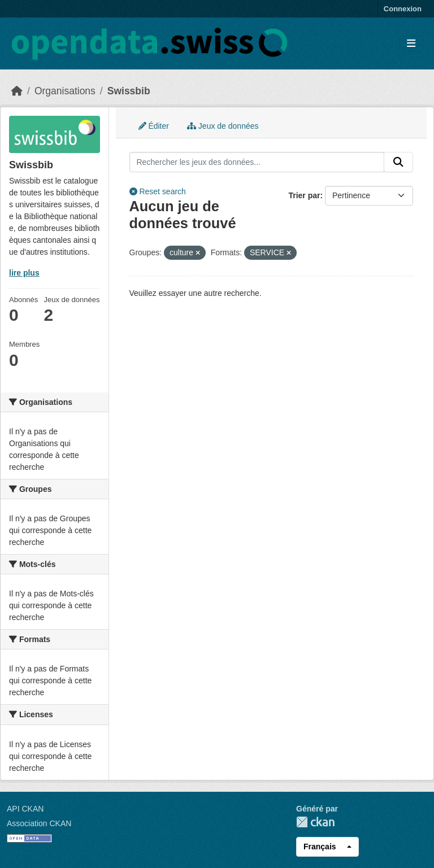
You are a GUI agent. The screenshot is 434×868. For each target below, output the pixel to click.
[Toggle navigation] (411, 44)
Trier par (304, 195)
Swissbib (129, 91)
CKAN (315, 822)
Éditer (154, 126)
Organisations (65, 91)
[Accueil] (17, 91)
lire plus (24, 273)
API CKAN (25, 809)
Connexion (403, 9)
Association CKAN (39, 823)
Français (320, 847)
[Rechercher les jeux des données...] (257, 162)
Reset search (158, 191)
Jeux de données (223, 126)
